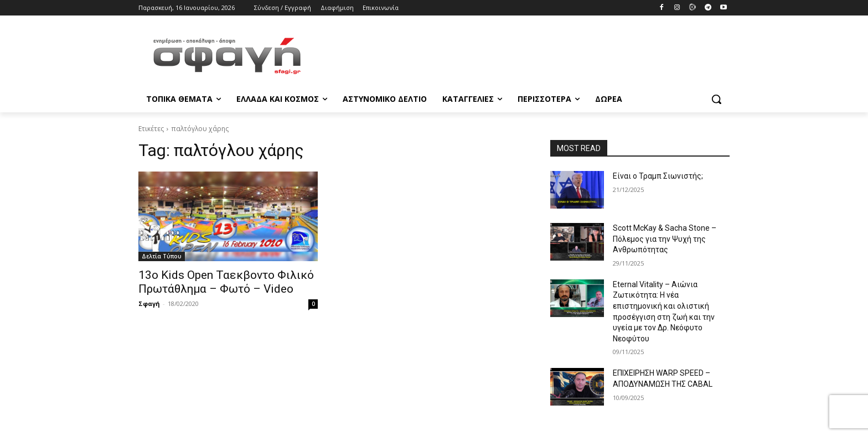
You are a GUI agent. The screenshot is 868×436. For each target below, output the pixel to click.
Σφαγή (149, 303)
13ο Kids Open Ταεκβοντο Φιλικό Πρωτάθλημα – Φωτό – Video (226, 282)
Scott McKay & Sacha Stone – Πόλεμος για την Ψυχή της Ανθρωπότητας (665, 239)
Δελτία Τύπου (162, 256)
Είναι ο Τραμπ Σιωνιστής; (658, 176)
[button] (716, 99)
